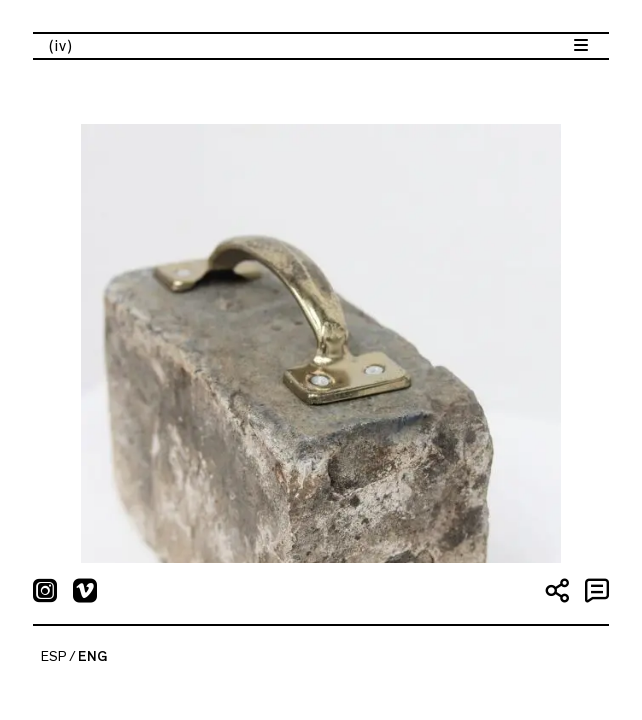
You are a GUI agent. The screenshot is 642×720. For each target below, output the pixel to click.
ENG (92, 657)
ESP (54, 657)
